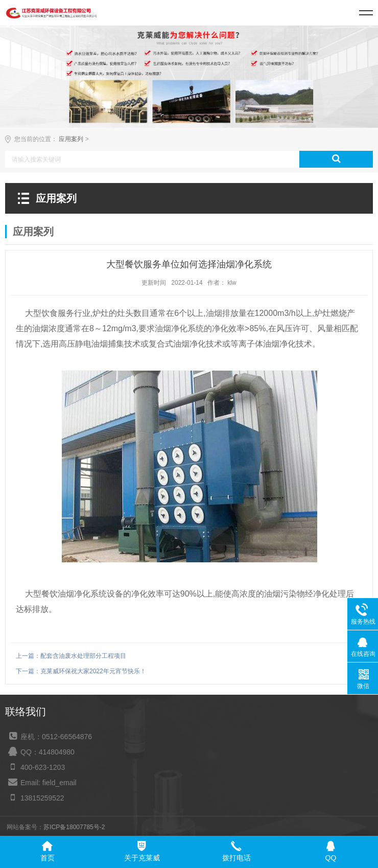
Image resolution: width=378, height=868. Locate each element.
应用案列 (71, 139)
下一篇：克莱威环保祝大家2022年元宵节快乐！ (81, 671)
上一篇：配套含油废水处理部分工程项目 (71, 656)
